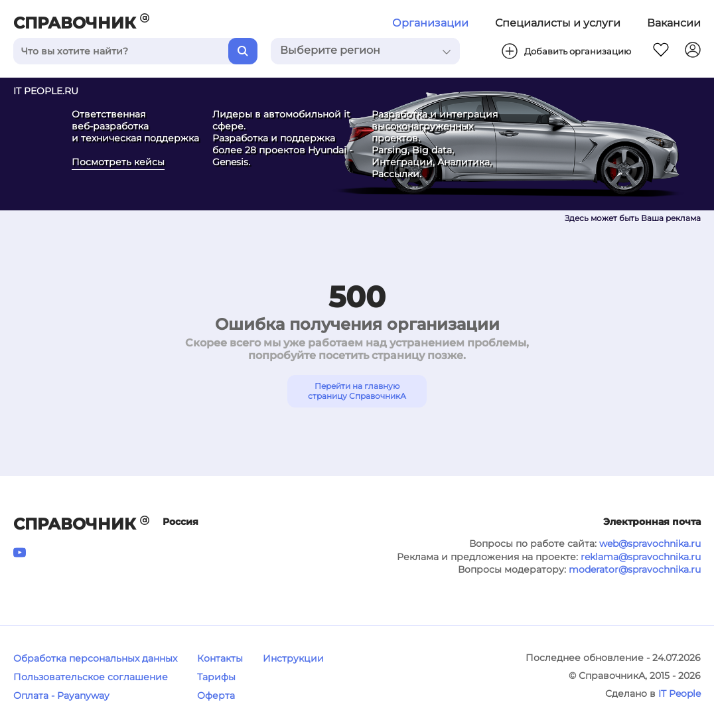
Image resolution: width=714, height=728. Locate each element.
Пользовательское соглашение (91, 677)
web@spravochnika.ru (650, 544)
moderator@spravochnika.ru (635, 569)
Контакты (220, 658)
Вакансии (674, 23)
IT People (679, 693)
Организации (430, 23)
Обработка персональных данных (95, 658)
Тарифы (216, 677)
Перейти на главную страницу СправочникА (357, 391)
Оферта (216, 695)
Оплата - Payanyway (61, 695)
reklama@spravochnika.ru (641, 557)
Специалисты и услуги (558, 23)
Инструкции (293, 658)
